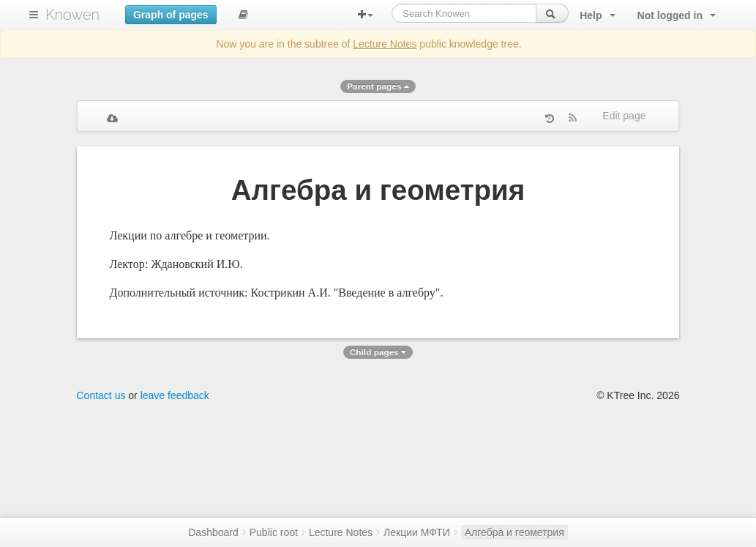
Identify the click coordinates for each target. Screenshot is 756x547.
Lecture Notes (385, 44)
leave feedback (175, 395)
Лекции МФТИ (417, 532)
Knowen (72, 15)
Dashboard (213, 532)
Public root (274, 532)
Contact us (101, 395)
